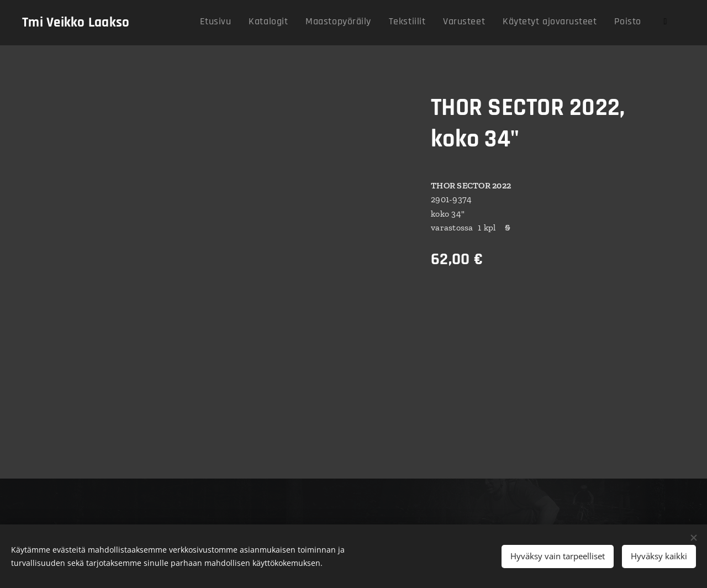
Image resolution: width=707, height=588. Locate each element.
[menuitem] (514, 23)
